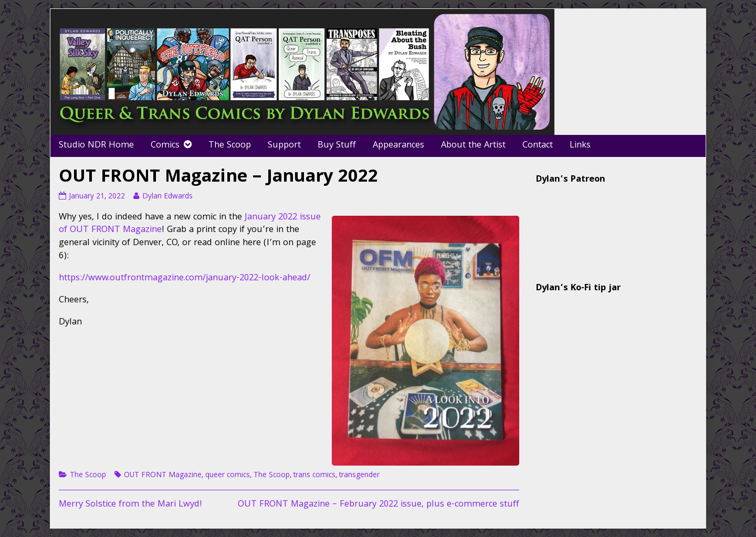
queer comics (228, 476)
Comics (165, 146)
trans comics (314, 476)
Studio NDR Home (96, 146)
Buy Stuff (337, 146)
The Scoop (230, 146)
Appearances (398, 146)
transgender (359, 476)
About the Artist (473, 146)
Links (580, 146)
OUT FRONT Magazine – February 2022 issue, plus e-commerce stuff (379, 505)
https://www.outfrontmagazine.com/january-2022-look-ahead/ (185, 278)
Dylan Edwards (167, 197)
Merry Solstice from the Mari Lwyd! (130, 505)
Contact (538, 146)
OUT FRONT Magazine (163, 476)
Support (284, 146)
